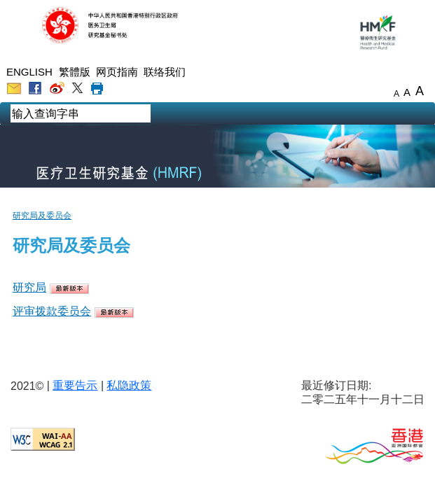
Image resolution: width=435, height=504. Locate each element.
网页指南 (117, 72)
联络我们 (165, 72)
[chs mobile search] (161, 115)
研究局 (29, 287)
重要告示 (75, 385)
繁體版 (75, 72)
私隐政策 (129, 385)
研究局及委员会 (42, 216)
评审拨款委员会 (52, 311)
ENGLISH (29, 72)
